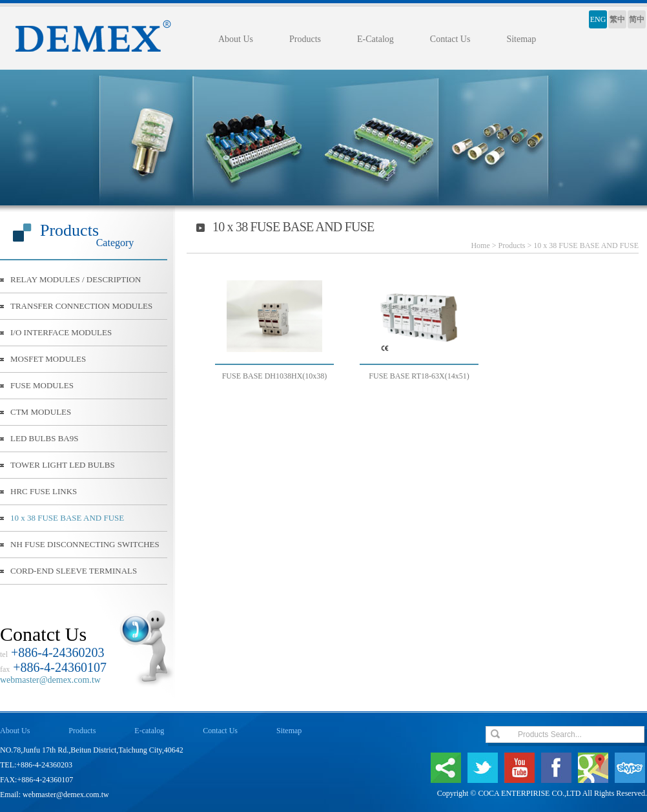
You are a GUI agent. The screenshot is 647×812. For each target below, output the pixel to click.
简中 (637, 19)
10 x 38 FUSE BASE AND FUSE (67, 518)
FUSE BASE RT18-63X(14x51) (419, 376)
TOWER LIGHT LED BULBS (63, 465)
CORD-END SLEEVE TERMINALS (74, 571)
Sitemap (521, 39)
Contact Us (450, 39)
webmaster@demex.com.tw (50, 680)
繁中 (617, 19)
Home (480, 245)
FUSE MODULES (42, 385)
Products (305, 39)
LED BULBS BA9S (44, 438)
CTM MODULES (41, 412)
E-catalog (149, 731)
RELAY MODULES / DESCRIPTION (76, 279)
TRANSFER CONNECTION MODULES (81, 306)
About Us (236, 39)
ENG (598, 19)
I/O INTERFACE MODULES (61, 332)
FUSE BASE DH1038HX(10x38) (275, 376)
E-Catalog (375, 39)
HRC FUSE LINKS (44, 491)
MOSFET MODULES (48, 359)
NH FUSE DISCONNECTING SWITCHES (85, 544)
